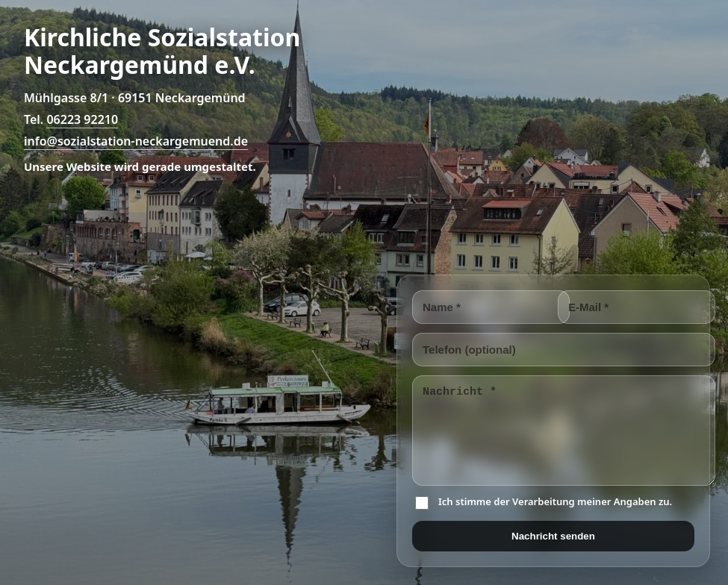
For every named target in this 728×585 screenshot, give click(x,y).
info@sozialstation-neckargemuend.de (136, 141)
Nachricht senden (553, 536)
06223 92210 (82, 119)
